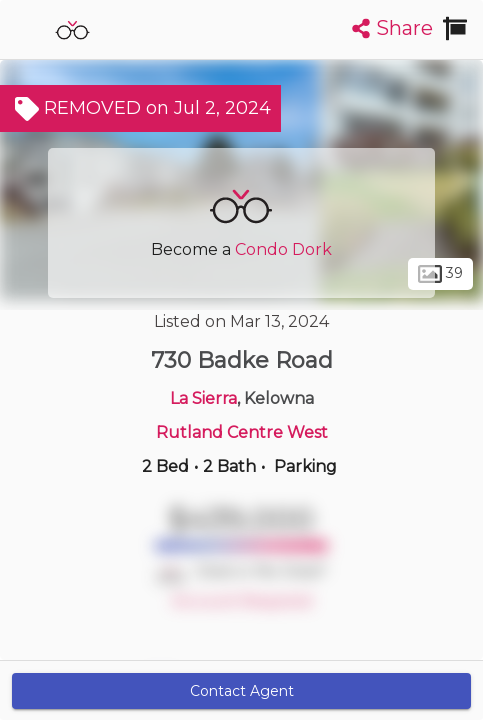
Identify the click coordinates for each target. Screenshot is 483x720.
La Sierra (203, 398)
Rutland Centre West (242, 432)
